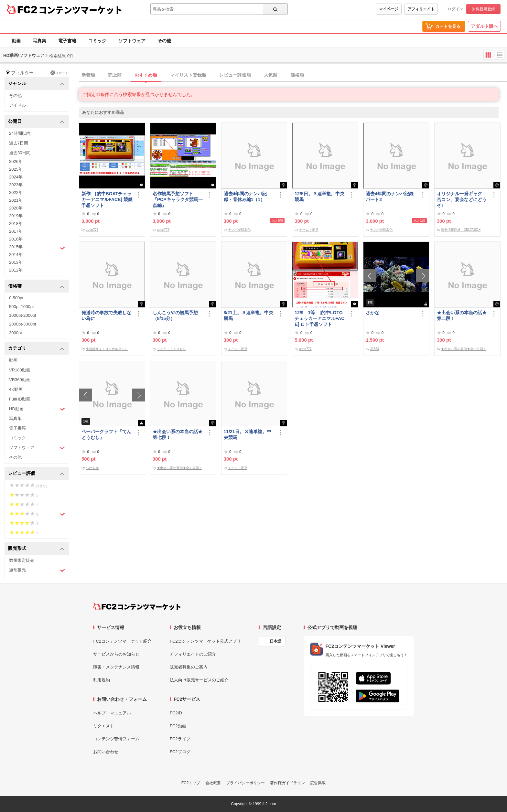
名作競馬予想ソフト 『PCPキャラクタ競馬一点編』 (178, 199)
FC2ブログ (180, 752)
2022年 (16, 192)
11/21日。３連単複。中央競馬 (248, 434)
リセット (59, 73)
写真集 (39, 41)
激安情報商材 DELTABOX (461, 230)
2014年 (16, 255)
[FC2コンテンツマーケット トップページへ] (137, 606)
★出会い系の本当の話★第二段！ (462, 315)
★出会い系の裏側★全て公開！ (464, 349)
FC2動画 (178, 726)
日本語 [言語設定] (275, 641)
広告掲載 (318, 783)
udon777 (92, 230)
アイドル (17, 105)
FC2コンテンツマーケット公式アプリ (205, 641)
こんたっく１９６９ (171, 349)
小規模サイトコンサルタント (107, 349)
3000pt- (16, 333)
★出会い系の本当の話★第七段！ (178, 434)
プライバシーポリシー (245, 783)
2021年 (16, 200)
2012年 (16, 270)
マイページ (389, 9)
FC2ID (176, 713)
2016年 (16, 239)
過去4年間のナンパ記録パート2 (390, 197)
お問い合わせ (106, 752)
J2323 (374, 349)
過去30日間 (20, 153)
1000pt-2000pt (23, 315)
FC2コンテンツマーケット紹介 (122, 641)
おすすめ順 (146, 75)
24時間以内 (20, 133)
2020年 (16, 208)
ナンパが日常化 (239, 230)
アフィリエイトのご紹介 (193, 654)
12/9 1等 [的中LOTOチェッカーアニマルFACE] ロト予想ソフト (319, 318)
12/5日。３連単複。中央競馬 (319, 197)
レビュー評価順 (235, 75)
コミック (97, 41)
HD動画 (37, 409)
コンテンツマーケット (81, 10)
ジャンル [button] (36, 84)
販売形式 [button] (36, 549)
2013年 (16, 262)
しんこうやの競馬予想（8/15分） (175, 315)
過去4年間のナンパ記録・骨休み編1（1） (245, 197)
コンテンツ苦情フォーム (116, 739)
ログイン (455, 9)
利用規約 (102, 680)
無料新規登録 (483, 9)
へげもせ (92, 468)
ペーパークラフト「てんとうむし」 (106, 434)
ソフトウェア (132, 41)
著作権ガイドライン (287, 783)
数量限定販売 (22, 560)
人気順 (271, 75)
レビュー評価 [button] (36, 474)
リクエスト (104, 726)
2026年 (16, 161)
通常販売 (37, 570)
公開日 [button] (36, 122)
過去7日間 (19, 143)
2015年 (37, 248)
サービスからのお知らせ (116, 654)
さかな (372, 313)
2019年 (16, 216)
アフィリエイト (421, 9)
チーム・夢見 (309, 230)
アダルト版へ (484, 26)
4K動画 (16, 389)
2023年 (16, 185)
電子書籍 (67, 41)
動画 (16, 41)
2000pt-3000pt (23, 324)
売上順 (115, 75)
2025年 (16, 169)
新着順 (88, 75)
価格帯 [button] (36, 287)
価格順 (297, 75)
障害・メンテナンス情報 (116, 667)
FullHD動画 (20, 399)
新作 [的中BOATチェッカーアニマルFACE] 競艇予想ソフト (107, 199)
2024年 (16, 177)
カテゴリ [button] (36, 349)
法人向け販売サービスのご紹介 (199, 680)
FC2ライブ (180, 739)
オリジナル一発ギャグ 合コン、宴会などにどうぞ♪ (462, 199)
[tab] (293, 75)
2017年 (16, 231)
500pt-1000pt (22, 307)
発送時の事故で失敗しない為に (106, 315)
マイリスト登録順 (188, 75)
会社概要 (213, 783)
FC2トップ (191, 783)
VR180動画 (20, 370)
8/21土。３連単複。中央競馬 (248, 315)
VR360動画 (20, 380)
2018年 (16, 224)
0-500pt (16, 298)
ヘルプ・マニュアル (112, 713)
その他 (164, 41)
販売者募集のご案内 (189, 667)
